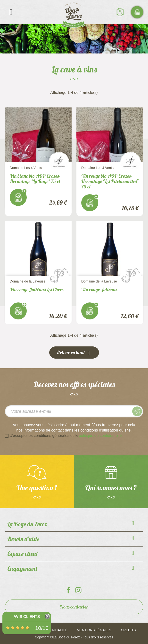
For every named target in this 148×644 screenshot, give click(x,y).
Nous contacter (74, 607)
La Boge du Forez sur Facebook (68, 590)
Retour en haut (74, 353)
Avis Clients (27, 617)
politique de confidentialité (101, 436)
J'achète (18, 197)
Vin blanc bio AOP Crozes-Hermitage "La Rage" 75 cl (35, 179)
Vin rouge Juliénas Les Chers (37, 289)
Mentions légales (94, 630)
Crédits (128, 630)
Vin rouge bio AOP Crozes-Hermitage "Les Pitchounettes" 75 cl (110, 181)
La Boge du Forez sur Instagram (78, 590)
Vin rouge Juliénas (99, 289)
